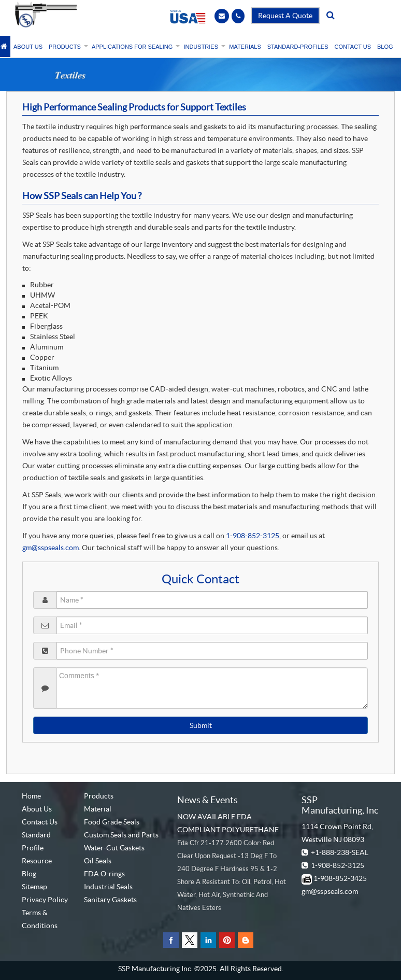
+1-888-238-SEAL (340, 852)
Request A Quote (285, 16)
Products (99, 796)
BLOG (385, 47)
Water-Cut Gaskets (114, 848)
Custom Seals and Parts (121, 835)
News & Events (207, 800)
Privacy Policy (45, 900)
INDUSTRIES (203, 47)
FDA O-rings (104, 874)
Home (31, 796)
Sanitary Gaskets (110, 900)
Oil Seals (98, 861)
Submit (201, 725)
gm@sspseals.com (51, 548)
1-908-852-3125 (253, 536)
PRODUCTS (67, 47)
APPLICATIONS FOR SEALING (134, 47)
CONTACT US (353, 47)
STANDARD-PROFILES (298, 47)
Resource (37, 861)
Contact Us (40, 822)
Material (98, 809)
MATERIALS (245, 47)
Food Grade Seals (112, 822)
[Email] (222, 16)
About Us (37, 809)
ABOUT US (28, 47)
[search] (331, 16)
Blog (29, 874)
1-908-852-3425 (340, 878)
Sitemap (34, 887)
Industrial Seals (108, 887)
